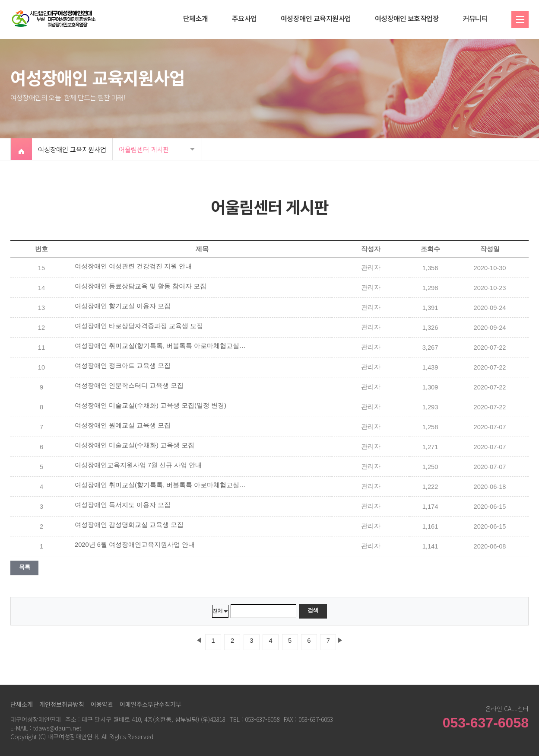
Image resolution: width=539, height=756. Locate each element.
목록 (24, 567)
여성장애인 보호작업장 (407, 18)
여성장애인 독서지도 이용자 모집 (123, 505)
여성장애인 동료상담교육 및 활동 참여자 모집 (141, 286)
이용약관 (102, 704)
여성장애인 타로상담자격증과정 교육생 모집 (139, 326)
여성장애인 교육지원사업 (316, 18)
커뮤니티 (475, 18)
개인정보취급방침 (62, 704)
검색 (313, 610)
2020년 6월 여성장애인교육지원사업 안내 (135, 545)
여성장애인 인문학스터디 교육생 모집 (129, 386)
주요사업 (244, 18)
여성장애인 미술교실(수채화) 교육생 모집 (135, 445)
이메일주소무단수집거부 (151, 704)
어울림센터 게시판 (144, 149)
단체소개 (196, 18)
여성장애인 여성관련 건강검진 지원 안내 (133, 266)
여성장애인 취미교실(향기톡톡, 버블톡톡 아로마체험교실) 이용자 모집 (161, 346)
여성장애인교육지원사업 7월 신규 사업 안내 (138, 465)
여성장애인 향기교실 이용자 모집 (123, 306)
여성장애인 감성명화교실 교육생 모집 (129, 525)
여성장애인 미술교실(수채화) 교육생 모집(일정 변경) (151, 405)
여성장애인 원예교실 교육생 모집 (123, 425)
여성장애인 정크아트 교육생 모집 (123, 366)
